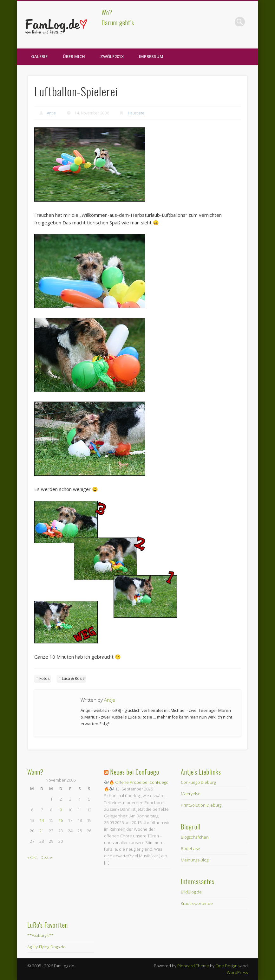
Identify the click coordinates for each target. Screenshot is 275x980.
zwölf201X (112, 56)
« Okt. (33, 857)
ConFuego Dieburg (198, 782)
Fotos (44, 678)
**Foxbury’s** (40, 935)
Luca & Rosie (73, 678)
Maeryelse (191, 794)
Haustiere (136, 113)
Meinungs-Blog (195, 860)
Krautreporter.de (197, 903)
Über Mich (74, 56)
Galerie (39, 56)
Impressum (151, 56)
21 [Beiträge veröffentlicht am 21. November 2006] (42, 831)
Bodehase (190, 848)
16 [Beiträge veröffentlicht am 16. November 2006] (61, 820)
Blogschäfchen (195, 837)
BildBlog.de (191, 892)
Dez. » (46, 857)
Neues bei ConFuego (135, 772)
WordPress (237, 972)
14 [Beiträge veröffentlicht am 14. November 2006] (42, 820)
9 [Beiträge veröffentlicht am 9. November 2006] (61, 810)
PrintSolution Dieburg (201, 805)
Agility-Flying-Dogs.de (46, 947)
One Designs (227, 966)
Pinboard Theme (193, 966)
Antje (51, 113)
